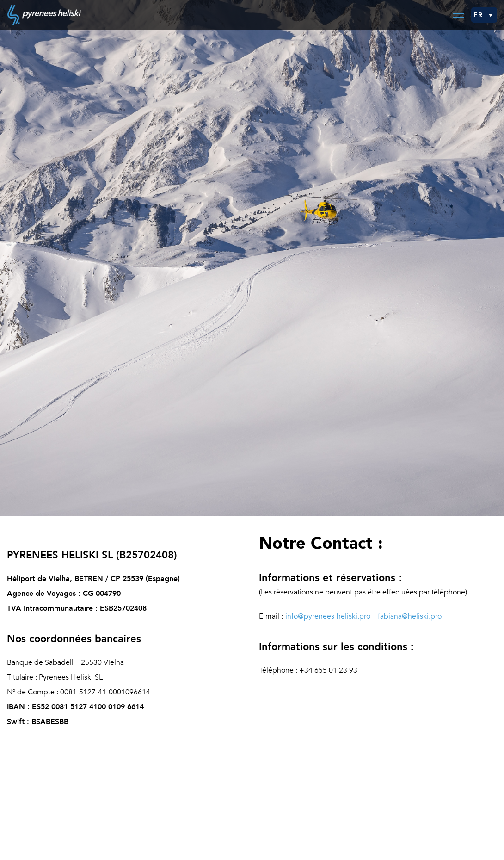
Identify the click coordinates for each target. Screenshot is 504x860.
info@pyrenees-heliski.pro (328, 616)
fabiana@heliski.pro (410, 616)
